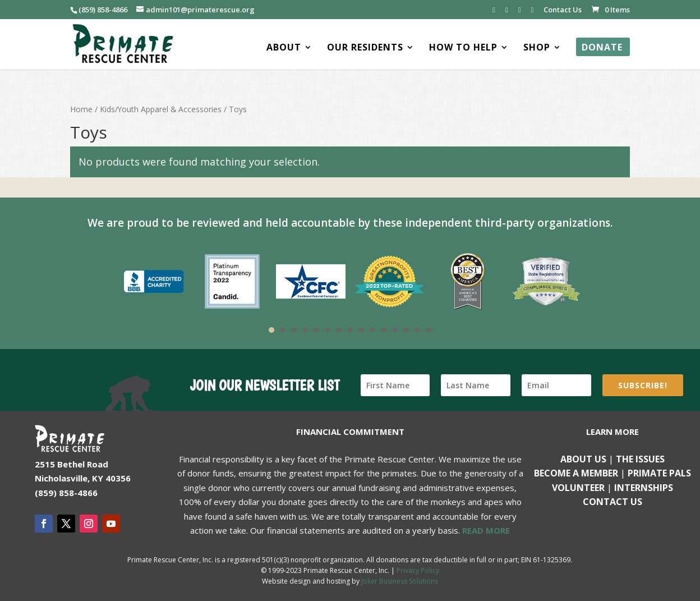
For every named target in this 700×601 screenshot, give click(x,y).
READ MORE (486, 530)
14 (417, 330)
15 (429, 330)
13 (406, 330)
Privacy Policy (418, 570)
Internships (644, 488)
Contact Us (563, 10)
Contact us (612, 502)
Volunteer (578, 488)
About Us (583, 459)
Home (81, 109)
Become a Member (576, 473)
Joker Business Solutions (400, 581)
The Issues (640, 459)
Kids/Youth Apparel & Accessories (161, 109)
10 (372, 330)
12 (395, 330)
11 (384, 330)
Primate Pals (659, 473)
